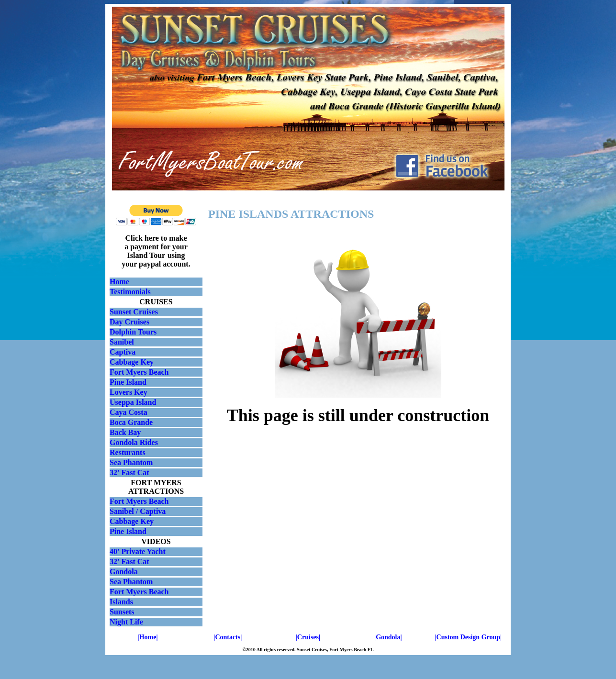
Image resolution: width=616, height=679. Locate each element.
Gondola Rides (134, 442)
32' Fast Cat (129, 473)
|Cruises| (308, 637)
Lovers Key (129, 392)
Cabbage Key (132, 362)
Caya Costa (129, 412)
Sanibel (122, 342)
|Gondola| (388, 637)
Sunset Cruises (134, 312)
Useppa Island (133, 402)
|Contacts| (228, 637)
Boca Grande (131, 422)
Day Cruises (129, 322)
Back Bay (125, 432)
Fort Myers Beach (139, 372)
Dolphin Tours (133, 332)
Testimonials (130, 292)
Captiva (123, 352)
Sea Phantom (131, 462)
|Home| (148, 637)
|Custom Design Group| (468, 637)
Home (119, 282)
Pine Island (128, 382)
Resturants (128, 452)
